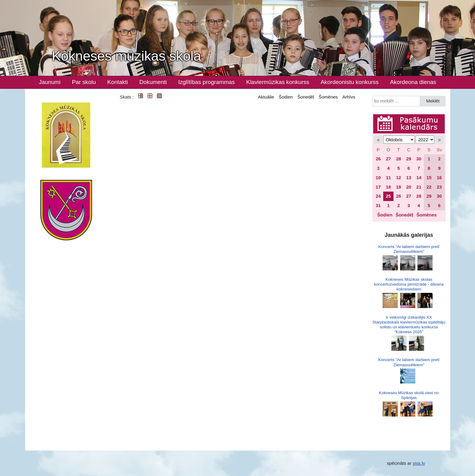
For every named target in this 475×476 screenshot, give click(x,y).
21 (419, 187)
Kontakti (118, 82)
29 (409, 159)
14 (419, 178)
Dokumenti (153, 82)
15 (429, 178)
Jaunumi (50, 82)
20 (409, 187)
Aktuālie (266, 97)
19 (399, 187)
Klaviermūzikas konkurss (278, 82)
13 (409, 178)
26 (378, 159)
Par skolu (84, 82)
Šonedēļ (306, 97)
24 (378, 196)
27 (389, 159)
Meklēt (433, 101)
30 (419, 159)
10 (378, 178)
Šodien (286, 97)
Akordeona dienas (413, 82)
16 (439, 178)
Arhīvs (349, 97)
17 (378, 187)
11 (389, 178)
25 (389, 196)
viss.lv (419, 463)
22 (429, 187)
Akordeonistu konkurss (349, 82)
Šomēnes (328, 97)
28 (399, 159)
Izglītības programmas (206, 82)
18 (389, 187)
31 (378, 205)
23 (439, 187)
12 (399, 178)
